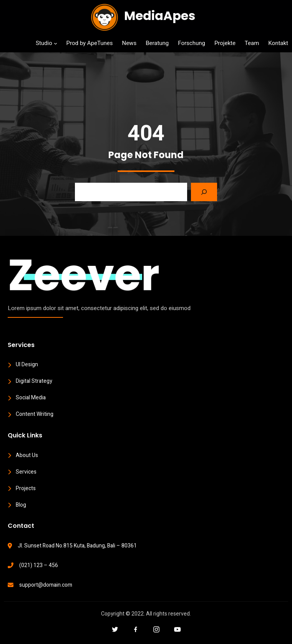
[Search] (204, 192)
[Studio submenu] (56, 43)
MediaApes (160, 16)
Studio (44, 43)
